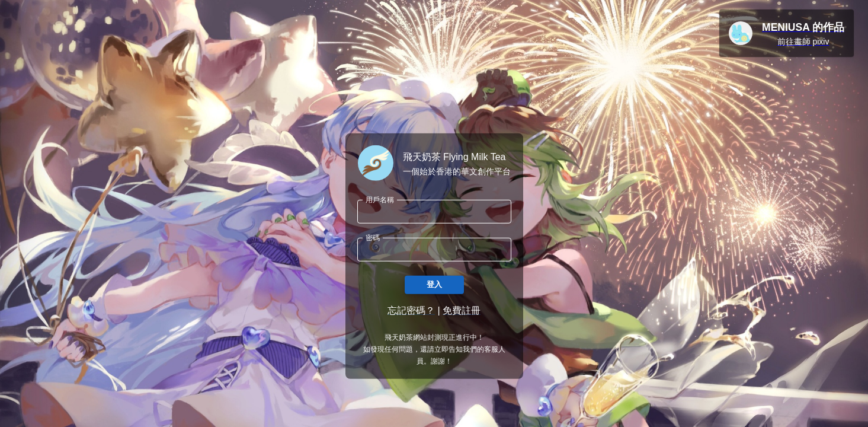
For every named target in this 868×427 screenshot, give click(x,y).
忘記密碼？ (411, 310)
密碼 (373, 238)
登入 (434, 285)
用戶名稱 (380, 200)
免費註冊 (462, 310)
